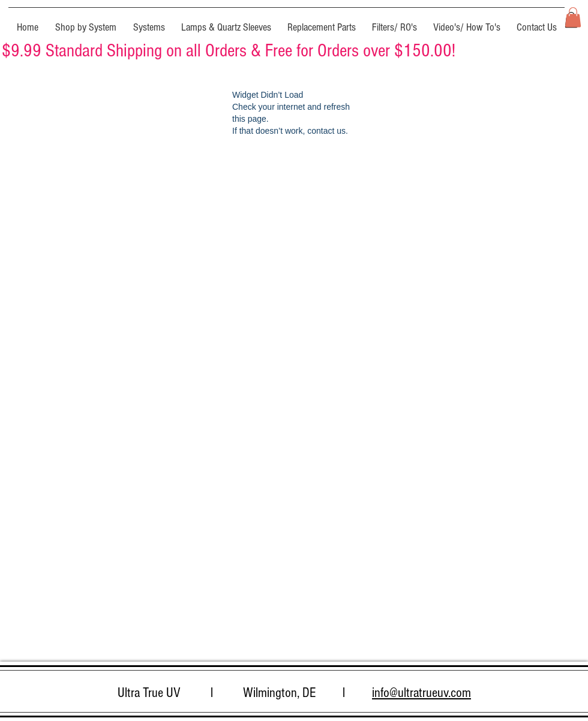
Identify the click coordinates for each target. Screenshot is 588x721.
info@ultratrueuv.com (421, 693)
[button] (86, 22)
